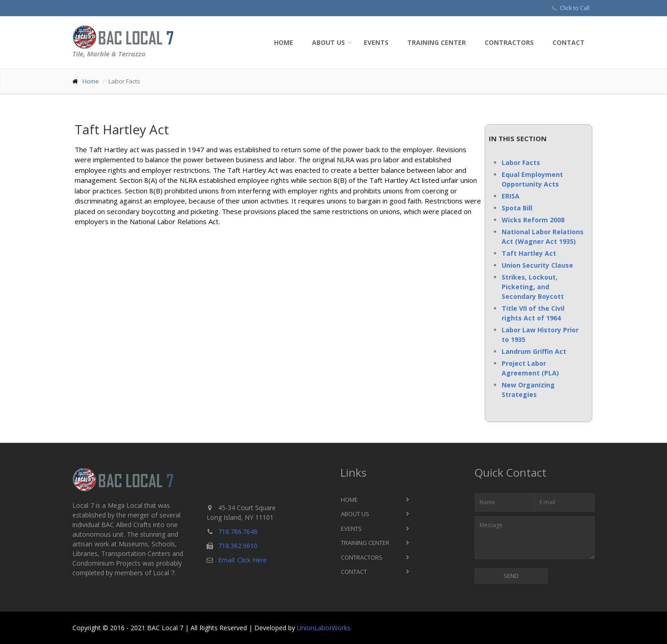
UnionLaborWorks (324, 628)
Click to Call (575, 8)
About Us (328, 42)
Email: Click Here (242, 560)
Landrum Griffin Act (534, 351)
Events (376, 42)
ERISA (511, 196)
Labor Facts (521, 162)
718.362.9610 (238, 546)
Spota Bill (517, 208)
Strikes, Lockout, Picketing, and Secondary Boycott (533, 287)
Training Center (437, 42)
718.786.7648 (238, 531)
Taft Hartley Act (529, 253)
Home (284, 42)
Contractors (509, 42)
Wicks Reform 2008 (533, 220)
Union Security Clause (537, 265)
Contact (569, 42)
